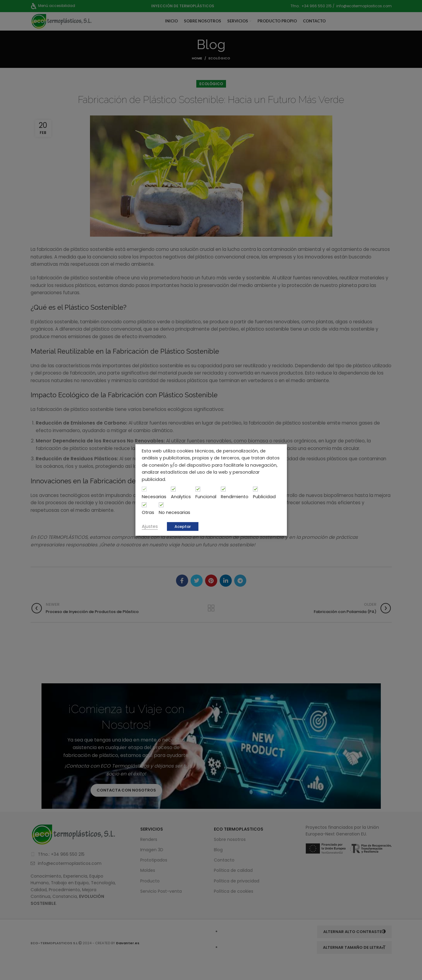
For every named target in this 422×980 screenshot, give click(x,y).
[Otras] (144, 505)
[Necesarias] (144, 489)
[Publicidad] (255, 489)
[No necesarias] (161, 505)
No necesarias (174, 512)
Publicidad (264, 497)
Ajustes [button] (150, 526)
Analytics (181, 497)
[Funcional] (198, 489)
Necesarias (154, 497)
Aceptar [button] (183, 527)
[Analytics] (173, 489)
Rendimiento (235, 497)
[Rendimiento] (223, 489)
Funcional (206, 497)
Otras (148, 512)
